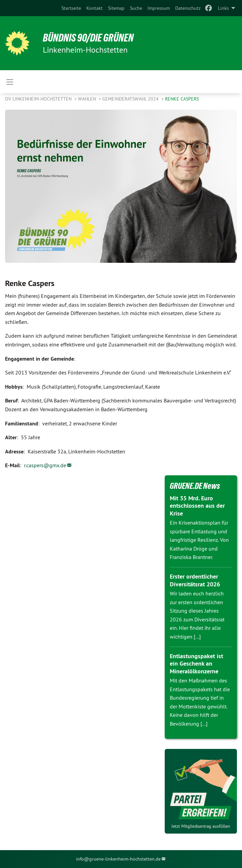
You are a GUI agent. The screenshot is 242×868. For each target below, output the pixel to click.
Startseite (71, 8)
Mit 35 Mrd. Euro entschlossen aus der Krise (197, 506)
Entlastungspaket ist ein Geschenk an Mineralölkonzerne (196, 664)
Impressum (159, 8)
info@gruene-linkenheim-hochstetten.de (118, 859)
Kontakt (95, 8)
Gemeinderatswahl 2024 (131, 99)
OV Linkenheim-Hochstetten (39, 99)
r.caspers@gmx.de (45, 465)
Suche (136, 8)
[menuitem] (71, 8)
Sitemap (116, 8)
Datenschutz (188, 8)
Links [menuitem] (223, 8)
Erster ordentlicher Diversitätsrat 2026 (195, 580)
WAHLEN (88, 99)
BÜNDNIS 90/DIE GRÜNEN (88, 38)
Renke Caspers (182, 99)
